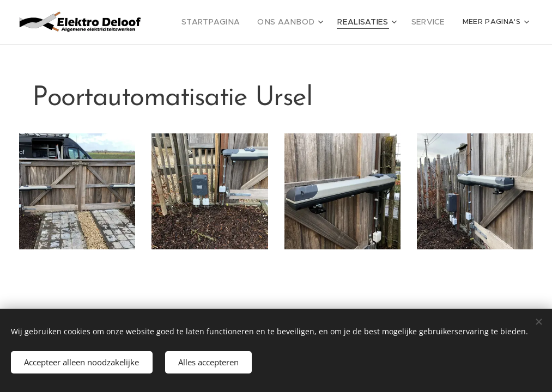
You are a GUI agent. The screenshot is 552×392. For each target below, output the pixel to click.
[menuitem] (229, 22)
